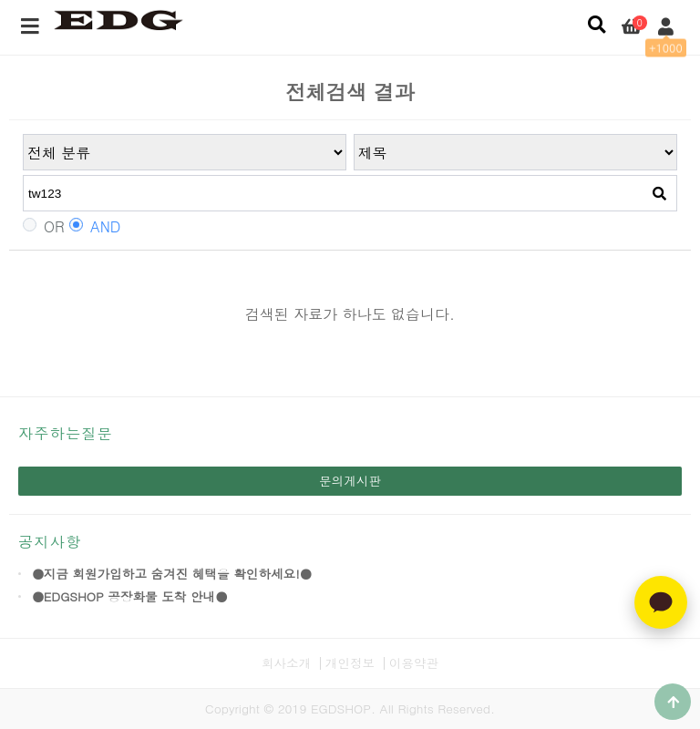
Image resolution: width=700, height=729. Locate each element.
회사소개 (286, 663)
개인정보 (350, 663)
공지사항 (50, 542)
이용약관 (414, 663)
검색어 (23, 134)
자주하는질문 (66, 433)
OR (44, 227)
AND (95, 227)
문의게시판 (350, 481)
